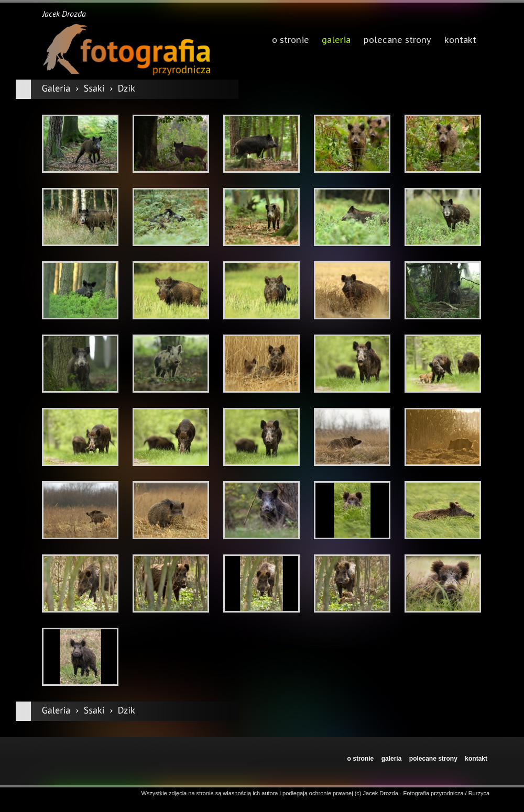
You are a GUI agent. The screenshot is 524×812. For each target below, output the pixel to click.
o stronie (361, 759)
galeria (336, 41)
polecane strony (433, 759)
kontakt (476, 759)
